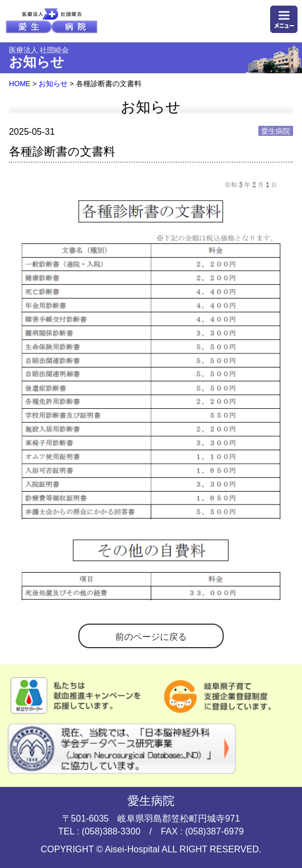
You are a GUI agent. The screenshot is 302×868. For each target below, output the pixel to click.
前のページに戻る (151, 637)
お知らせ (53, 84)
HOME (20, 84)
